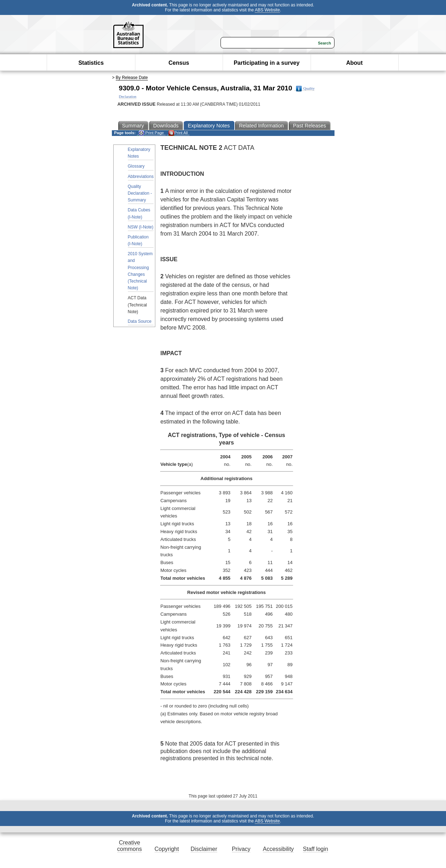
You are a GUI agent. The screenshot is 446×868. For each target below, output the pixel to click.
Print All (178, 133)
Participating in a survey (267, 63)
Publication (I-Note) (138, 240)
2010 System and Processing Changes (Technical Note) (140, 271)
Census (179, 63)
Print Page (151, 133)
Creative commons (129, 846)
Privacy (241, 849)
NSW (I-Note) (141, 227)
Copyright (167, 849)
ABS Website (267, 10)
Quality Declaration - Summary (140, 193)
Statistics (91, 63)
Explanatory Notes (139, 153)
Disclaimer (204, 849)
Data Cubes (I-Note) (139, 213)
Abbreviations (141, 177)
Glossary (136, 166)
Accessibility (278, 849)
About (354, 63)
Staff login (315, 849)
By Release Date (132, 78)
